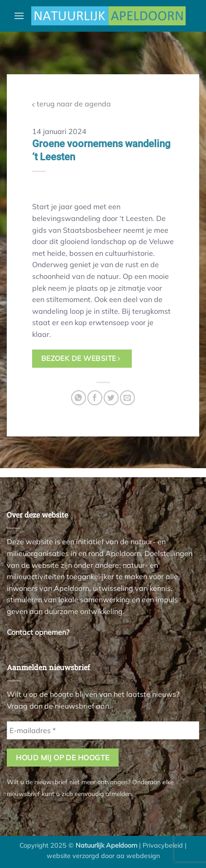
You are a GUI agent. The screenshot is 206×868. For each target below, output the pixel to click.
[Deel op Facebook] (95, 398)
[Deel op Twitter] (111, 398)
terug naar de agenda (72, 104)
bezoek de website (81, 358)
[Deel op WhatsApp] (79, 398)
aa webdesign (138, 856)
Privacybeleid (163, 845)
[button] (19, 16)
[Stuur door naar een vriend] (127, 398)
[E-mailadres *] (103, 730)
